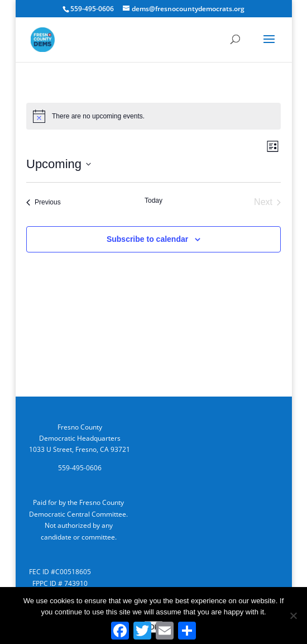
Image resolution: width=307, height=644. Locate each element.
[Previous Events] (44, 202)
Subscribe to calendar (147, 239)
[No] (293, 616)
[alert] (153, 116)
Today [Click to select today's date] (153, 201)
